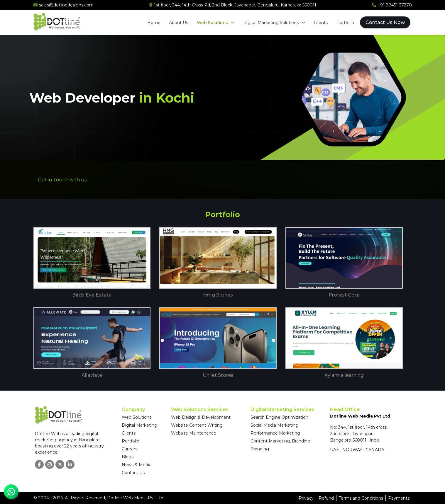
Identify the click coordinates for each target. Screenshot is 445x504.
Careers (130, 449)
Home (154, 23)
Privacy (306, 498)
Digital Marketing (139, 425)
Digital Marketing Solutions (274, 23)
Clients (321, 23)
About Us (178, 23)
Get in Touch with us (62, 180)
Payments (399, 498)
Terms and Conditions (361, 498)
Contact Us (133, 473)
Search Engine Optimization (279, 417)
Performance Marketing (275, 433)
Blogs (128, 457)
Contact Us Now (385, 22)
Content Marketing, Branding (280, 441)
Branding (260, 449)
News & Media (137, 465)
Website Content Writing (197, 425)
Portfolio (345, 23)
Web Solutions (216, 23)
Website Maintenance (194, 433)
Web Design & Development (201, 417)
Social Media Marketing (274, 425)
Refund (326, 498)
